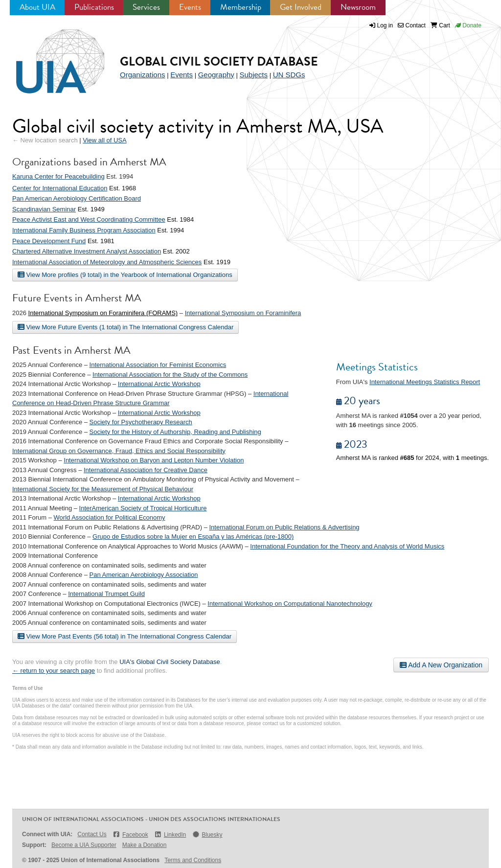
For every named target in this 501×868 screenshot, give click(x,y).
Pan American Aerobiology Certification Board (77, 198)
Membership (241, 7)
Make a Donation (145, 845)
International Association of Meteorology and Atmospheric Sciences (107, 262)
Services (146, 7)
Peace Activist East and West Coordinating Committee (89, 219)
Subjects (253, 75)
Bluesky (207, 834)
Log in (385, 25)
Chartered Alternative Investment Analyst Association (87, 251)
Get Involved (301, 7)
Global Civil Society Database (219, 61)
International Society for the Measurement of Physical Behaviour (103, 489)
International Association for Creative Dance (146, 470)
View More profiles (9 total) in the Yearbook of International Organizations (125, 274)
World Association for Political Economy (110, 517)
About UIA (37, 7)
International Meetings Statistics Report (425, 382)
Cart (440, 25)
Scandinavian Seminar (44, 209)
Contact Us (92, 834)
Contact (412, 25)
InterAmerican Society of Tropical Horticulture (143, 508)
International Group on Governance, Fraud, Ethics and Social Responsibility (119, 451)
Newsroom (358, 7)
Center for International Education (60, 188)
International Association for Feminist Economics (158, 365)
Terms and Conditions (193, 860)
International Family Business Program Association (84, 230)
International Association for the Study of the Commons (170, 375)
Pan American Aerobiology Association (144, 575)
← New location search (45, 140)
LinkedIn (170, 834)
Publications (94, 7)
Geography (216, 75)
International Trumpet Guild (106, 594)
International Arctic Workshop (159, 384)
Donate (468, 25)
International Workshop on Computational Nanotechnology (290, 604)
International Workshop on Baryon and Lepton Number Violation (154, 460)
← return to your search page (54, 671)
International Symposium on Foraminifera (243, 313)
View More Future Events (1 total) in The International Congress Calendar (125, 327)
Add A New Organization (441, 665)
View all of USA (104, 140)
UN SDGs (289, 75)
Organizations (143, 75)
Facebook (130, 834)
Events (190, 7)
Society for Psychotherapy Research (141, 422)
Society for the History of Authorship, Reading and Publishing (175, 432)
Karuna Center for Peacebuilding (58, 176)
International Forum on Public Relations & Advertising (284, 527)
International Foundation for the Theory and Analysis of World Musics (347, 546)
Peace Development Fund (49, 241)
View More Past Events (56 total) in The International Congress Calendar (125, 636)
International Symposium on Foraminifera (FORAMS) (103, 313)
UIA (49, 56)
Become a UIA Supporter (84, 845)
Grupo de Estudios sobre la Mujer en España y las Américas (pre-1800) (193, 537)
